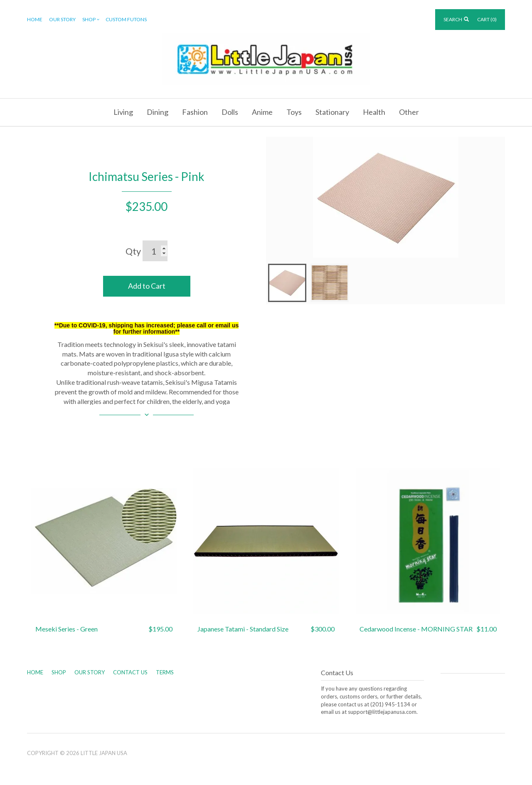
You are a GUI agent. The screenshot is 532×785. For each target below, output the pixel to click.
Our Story (62, 19)
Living (123, 112)
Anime (262, 112)
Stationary (332, 112)
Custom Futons (126, 19)
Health (374, 112)
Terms (165, 672)
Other (409, 112)
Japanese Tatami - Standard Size (243, 629)
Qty (133, 251)
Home (35, 19)
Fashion (195, 112)
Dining (158, 112)
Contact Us (130, 672)
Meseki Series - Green (66, 629)
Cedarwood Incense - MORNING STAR (416, 629)
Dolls (230, 112)
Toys (294, 112)
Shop (91, 20)
